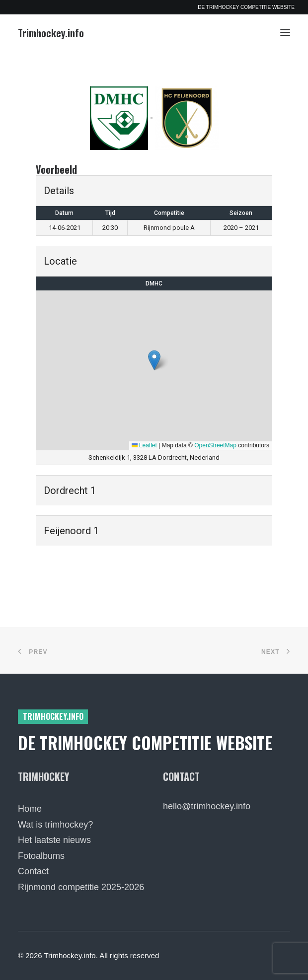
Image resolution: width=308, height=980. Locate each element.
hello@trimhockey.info (207, 806)
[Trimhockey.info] (51, 33)
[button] (285, 33)
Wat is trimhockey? (55, 825)
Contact (33, 871)
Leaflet (144, 445)
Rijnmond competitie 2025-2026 (81, 887)
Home (30, 809)
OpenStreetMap (215, 445)
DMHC (154, 283)
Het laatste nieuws (54, 840)
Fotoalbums (41, 856)
